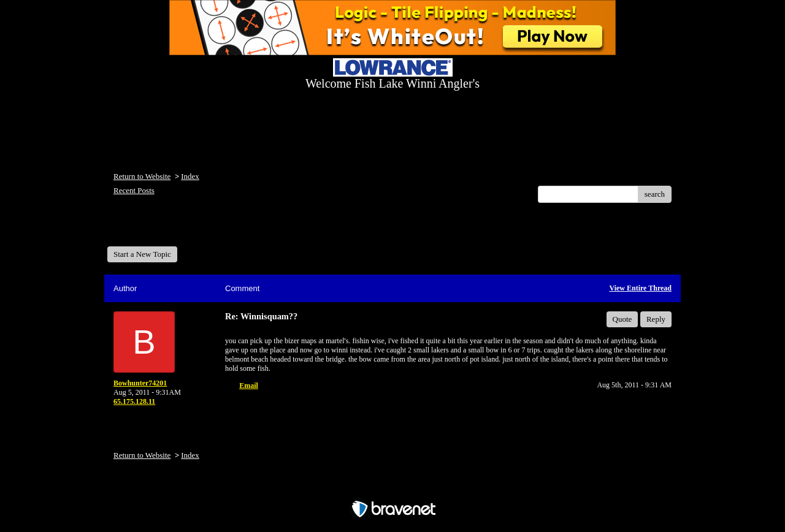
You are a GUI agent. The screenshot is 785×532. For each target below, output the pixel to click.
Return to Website (142, 176)
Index (190, 176)
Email (249, 386)
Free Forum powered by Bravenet (392, 488)
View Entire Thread (640, 288)
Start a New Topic (142, 254)
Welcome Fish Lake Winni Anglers (174, 229)
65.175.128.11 (134, 401)
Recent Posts (134, 190)
